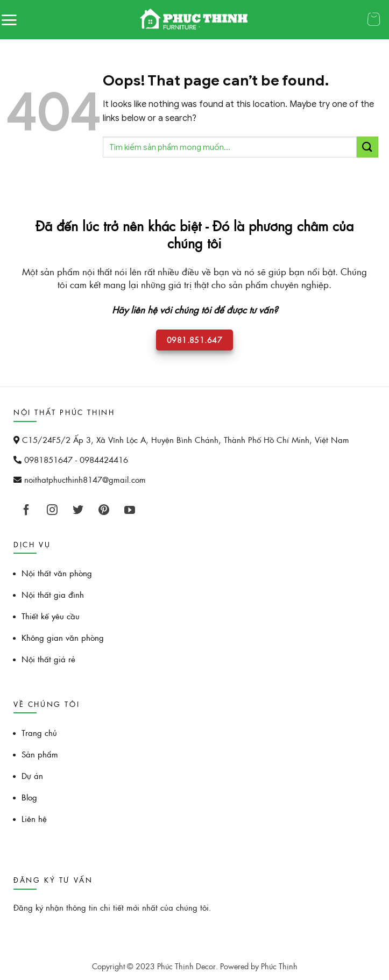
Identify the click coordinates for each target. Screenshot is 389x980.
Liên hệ (34, 818)
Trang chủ (39, 732)
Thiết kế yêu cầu (51, 616)
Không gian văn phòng (63, 637)
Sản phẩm (40, 754)
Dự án (32, 775)
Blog (29, 797)
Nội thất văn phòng (57, 573)
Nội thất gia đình (53, 594)
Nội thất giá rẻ (48, 659)
